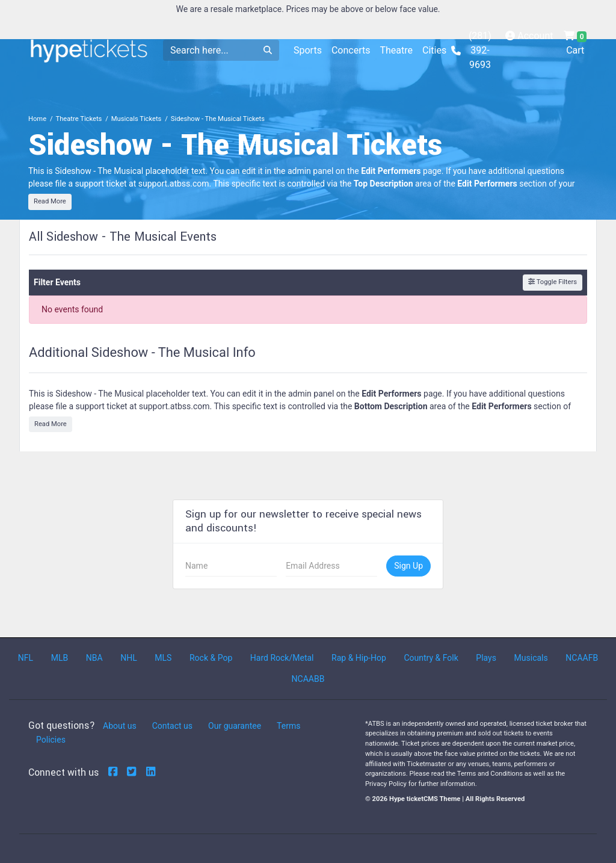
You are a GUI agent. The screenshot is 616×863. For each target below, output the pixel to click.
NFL (26, 658)
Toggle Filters (553, 282)
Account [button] (529, 36)
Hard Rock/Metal (282, 658)
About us (120, 726)
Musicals (531, 658)
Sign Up (408, 566)
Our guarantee (235, 726)
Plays (486, 658)
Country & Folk (431, 658)
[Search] (210, 50)
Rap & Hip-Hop (359, 658)
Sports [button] (308, 50)
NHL (129, 658)
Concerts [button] (351, 50)
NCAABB (308, 679)
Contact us (172, 726)
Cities (434, 50)
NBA (94, 658)
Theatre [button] (396, 50)
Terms (288, 726)
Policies (51, 740)
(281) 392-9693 (471, 50)
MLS (163, 658)
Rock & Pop (211, 658)
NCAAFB (582, 658)
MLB (60, 658)
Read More (50, 201)
